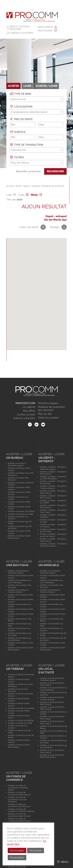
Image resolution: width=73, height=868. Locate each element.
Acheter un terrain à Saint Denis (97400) (19, 746)
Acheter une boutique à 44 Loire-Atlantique (19, 581)
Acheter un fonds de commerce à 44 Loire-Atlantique (18, 799)
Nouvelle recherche (28, 171)
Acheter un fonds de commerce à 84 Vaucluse (19, 805)
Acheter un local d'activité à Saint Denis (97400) (52, 756)
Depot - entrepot (32, 186)
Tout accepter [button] (17, 850)
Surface (18, 132)
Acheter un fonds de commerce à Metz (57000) (19, 820)
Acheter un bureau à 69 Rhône (21, 511)
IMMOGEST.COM (25, 403)
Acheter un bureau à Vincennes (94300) (17, 464)
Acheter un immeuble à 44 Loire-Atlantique (51, 581)
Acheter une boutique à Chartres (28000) (18, 591)
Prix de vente (21, 119)
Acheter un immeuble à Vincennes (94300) (50, 572)
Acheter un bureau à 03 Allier (21, 514)
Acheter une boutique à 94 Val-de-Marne (19, 639)
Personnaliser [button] (17, 858)
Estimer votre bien (24, 418)
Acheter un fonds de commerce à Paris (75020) (19, 794)
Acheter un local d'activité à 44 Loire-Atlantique (53, 689)
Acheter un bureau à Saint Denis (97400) (19, 537)
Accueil (10, 186)
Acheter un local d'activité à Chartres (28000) (52, 698)
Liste (12, 195)
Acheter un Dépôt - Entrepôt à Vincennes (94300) (53, 468)
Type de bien (20, 94)
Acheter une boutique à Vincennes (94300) (18, 572)
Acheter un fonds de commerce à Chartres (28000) (21, 810)
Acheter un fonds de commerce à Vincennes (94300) (18, 788)
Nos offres (29, 411)
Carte (24, 195)
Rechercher (55, 171)
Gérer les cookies (48, 418)
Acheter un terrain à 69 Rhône (21, 720)
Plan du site (45, 414)
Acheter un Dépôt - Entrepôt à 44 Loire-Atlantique (53, 478)
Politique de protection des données (51, 409)
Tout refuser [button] (36, 850)
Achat (18, 186)
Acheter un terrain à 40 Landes (21, 708)
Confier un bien (26, 415)
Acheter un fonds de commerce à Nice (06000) (19, 815)
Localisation (21, 106)
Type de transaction (26, 145)
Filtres (17, 157)
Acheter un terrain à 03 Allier (20, 723)
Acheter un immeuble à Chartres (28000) (50, 591)
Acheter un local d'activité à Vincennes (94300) (52, 679)
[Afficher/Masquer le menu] (63, 862)
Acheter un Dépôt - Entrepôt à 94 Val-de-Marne (53, 535)
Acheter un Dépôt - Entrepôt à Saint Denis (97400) (53, 545)
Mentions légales (48, 403)
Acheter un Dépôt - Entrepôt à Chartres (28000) (53, 487)
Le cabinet (29, 407)
